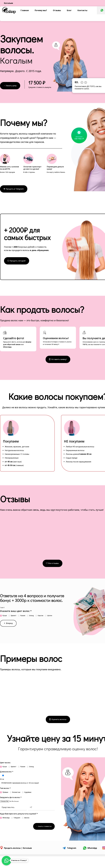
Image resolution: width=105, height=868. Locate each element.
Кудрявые (27, 792)
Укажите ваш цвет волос (16, 611)
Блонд (30, 616)
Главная (25, 10)
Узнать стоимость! (45, 826)
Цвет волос (5, 763)
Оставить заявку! (59, 359)
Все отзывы (53, 563)
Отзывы (57, 10)
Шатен (48, 616)
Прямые (4, 792)
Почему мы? (41, 10)
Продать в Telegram (15, 189)
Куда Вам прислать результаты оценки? (19, 814)
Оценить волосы (59, 719)
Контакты (82, 10)
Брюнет (12, 616)
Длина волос (7, 772)
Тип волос (5, 788)
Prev (82, 82)
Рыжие (22, 616)
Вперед (9, 623)
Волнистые (15, 792)
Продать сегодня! (18, 261)
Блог (69, 10)
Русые (3, 616)
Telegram (16, 818)
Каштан (39, 616)
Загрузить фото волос (11, 797)
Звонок (26, 818)
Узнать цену (11, 86)
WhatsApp (5, 818)
